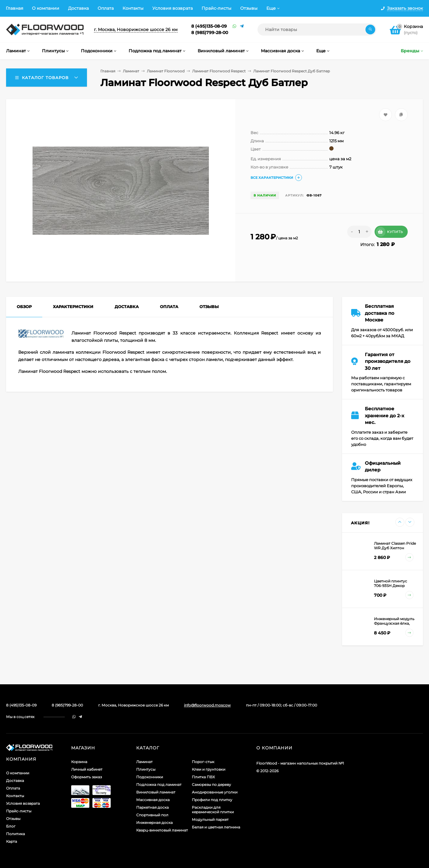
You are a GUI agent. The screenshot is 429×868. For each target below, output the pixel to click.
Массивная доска (153, 800)
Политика (16, 834)
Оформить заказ (86, 777)
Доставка (78, 8)
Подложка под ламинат (159, 785)
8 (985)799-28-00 (210, 33)
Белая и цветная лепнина (216, 827)
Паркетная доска (152, 807)
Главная (14, 8)
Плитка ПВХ (203, 777)
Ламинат (131, 71)
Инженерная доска (154, 823)
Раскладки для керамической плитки (213, 810)
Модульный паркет (210, 819)
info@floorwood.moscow (207, 705)
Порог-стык (203, 762)
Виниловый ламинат (156, 792)
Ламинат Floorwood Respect (219, 71)
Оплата (106, 8)
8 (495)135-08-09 (209, 26)
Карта (12, 841)
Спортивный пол (152, 815)
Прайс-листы (216, 8)
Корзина (79, 762)
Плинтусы (146, 769)
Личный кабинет (87, 769)
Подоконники (150, 777)
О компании (46, 8)
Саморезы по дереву (211, 785)
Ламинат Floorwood (166, 71)
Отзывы (249, 8)
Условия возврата (173, 8)
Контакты (133, 8)
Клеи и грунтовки (209, 769)
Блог (11, 826)
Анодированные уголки (215, 792)
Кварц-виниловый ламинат (162, 830)
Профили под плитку (212, 800)
